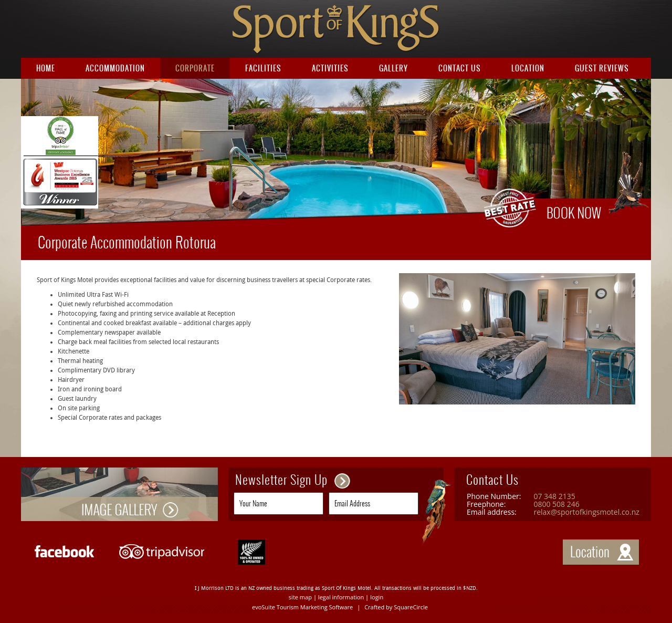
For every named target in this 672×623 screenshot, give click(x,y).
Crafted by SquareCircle (396, 607)
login (377, 597)
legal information (341, 597)
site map (300, 597)
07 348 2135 (554, 496)
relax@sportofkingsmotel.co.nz (586, 512)
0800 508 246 (556, 504)
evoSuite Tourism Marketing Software (302, 607)
